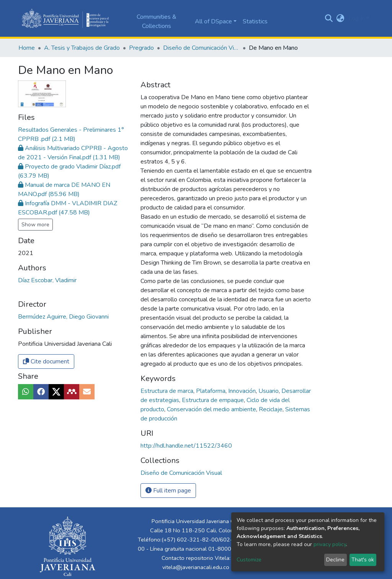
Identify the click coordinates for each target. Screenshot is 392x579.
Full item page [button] (168, 491)
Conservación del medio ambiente (212, 409)
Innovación (243, 391)
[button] (341, 18)
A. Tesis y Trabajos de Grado (82, 48)
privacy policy (330, 544)
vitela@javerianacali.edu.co (196, 567)
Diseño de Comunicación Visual (201, 48)
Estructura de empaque (214, 400)
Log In (357, 18)
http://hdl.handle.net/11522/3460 (186, 446)
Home (27, 48)
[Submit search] (329, 18)
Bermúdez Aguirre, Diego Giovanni (63, 317)
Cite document (46, 361)
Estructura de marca (168, 391)
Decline (335, 560)
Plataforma (212, 391)
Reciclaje (271, 409)
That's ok (363, 560)
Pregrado (141, 48)
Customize (249, 560)
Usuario (269, 391)
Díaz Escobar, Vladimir (47, 280)
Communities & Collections (157, 21)
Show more (35, 225)
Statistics (255, 21)
